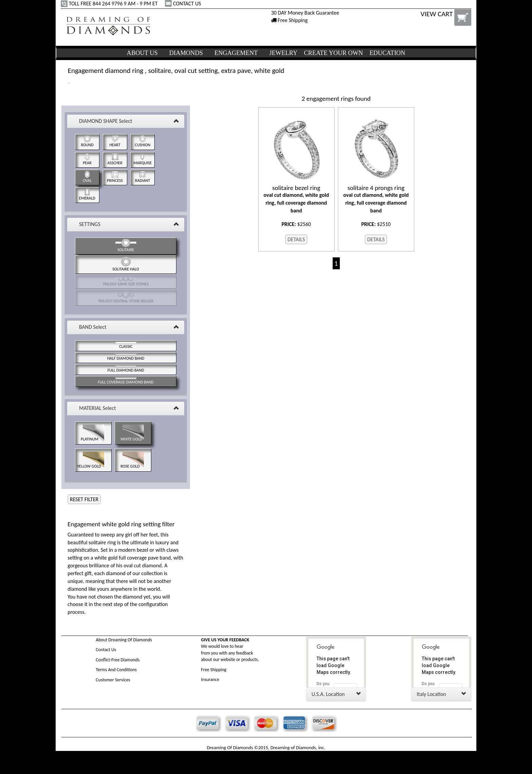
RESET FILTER (84, 499)
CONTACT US (184, 4)
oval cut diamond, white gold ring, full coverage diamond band (296, 199)
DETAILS (296, 239)
